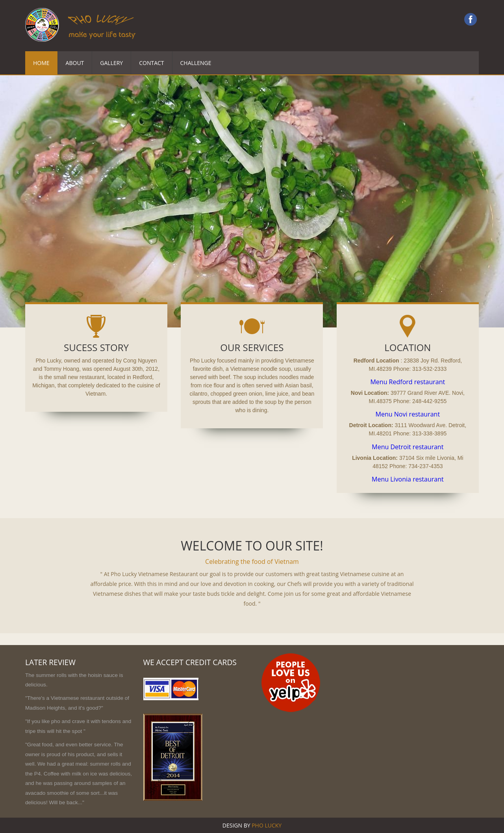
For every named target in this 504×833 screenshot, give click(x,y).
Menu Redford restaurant (408, 382)
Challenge (196, 63)
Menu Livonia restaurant (408, 479)
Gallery (111, 63)
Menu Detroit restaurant (408, 447)
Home (41, 63)
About (75, 63)
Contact (151, 63)
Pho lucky (267, 825)
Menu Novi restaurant (408, 414)
